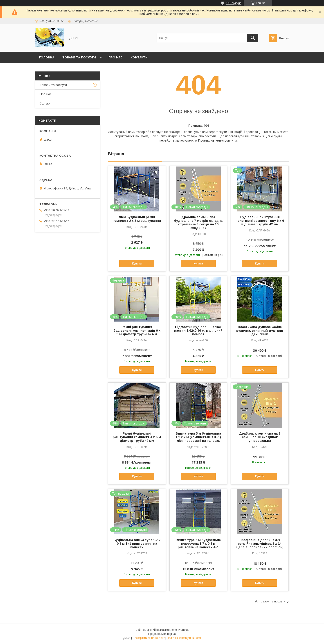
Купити (137, 264)
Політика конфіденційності (184, 638)
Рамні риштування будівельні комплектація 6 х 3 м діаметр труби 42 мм (137, 331)
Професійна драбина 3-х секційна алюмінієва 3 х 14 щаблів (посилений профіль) (260, 544)
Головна (47, 57)
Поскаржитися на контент (149, 638)
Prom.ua (183, 630)
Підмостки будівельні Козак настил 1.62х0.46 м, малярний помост (198, 331)
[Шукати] (253, 38)
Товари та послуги (79, 57)
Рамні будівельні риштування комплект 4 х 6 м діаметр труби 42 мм (137, 437)
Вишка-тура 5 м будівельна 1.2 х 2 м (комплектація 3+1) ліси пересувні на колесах (198, 437)
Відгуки (45, 103)
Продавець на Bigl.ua (162, 634)
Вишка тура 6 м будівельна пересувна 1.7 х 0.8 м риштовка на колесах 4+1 (198, 544)
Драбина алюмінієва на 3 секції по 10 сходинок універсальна (260, 437)
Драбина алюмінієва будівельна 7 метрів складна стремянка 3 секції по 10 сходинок (198, 222)
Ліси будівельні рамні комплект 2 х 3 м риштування (137, 219)
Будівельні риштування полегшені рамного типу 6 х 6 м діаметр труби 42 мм (260, 221)
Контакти (139, 57)
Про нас (116, 57)
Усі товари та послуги (270, 601)
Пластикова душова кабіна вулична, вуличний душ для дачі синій (260, 331)
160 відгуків (234, 3)
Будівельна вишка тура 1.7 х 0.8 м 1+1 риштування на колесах (137, 544)
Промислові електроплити (217, 140)
